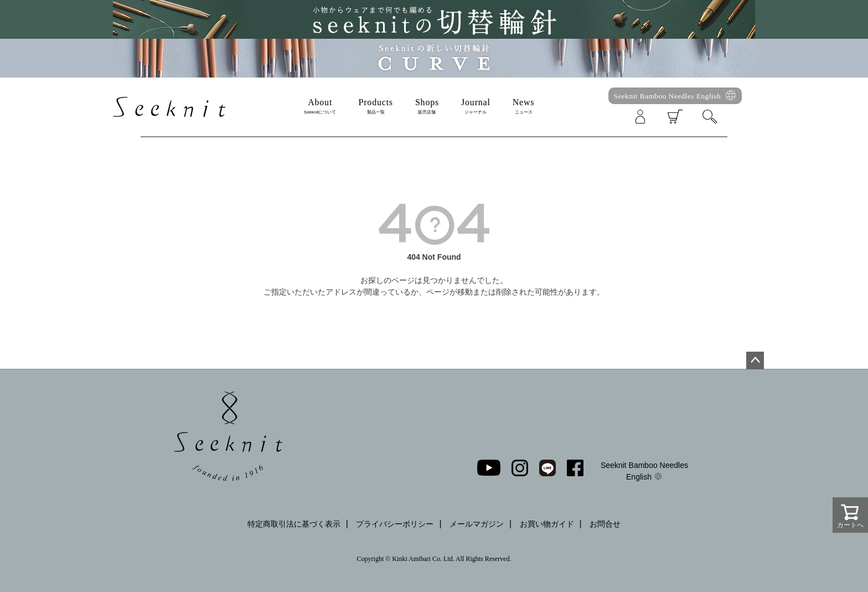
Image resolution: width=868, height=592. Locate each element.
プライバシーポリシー (395, 524)
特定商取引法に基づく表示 (294, 524)
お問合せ (605, 524)
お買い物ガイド (547, 524)
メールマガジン (477, 524)
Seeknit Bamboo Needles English (668, 96)
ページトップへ (755, 361)
